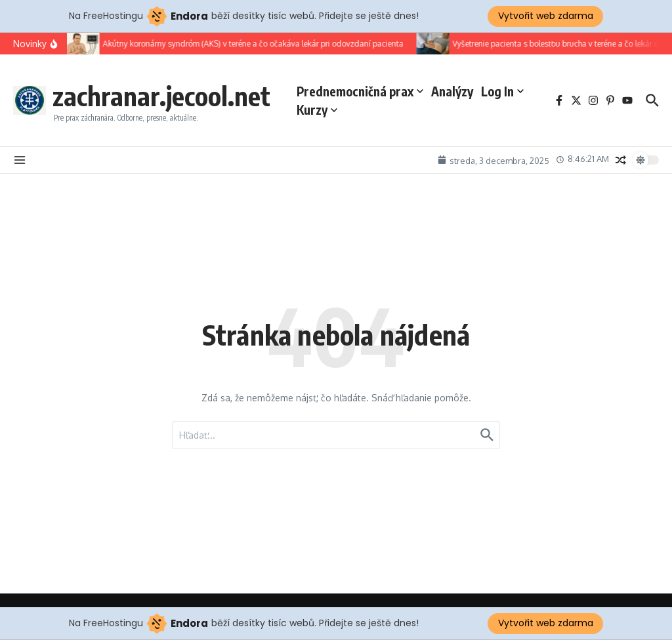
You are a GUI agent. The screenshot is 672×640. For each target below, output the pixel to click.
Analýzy (452, 91)
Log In (502, 91)
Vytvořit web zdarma (546, 16)
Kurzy (317, 110)
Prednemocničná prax (360, 91)
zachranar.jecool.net (161, 96)
